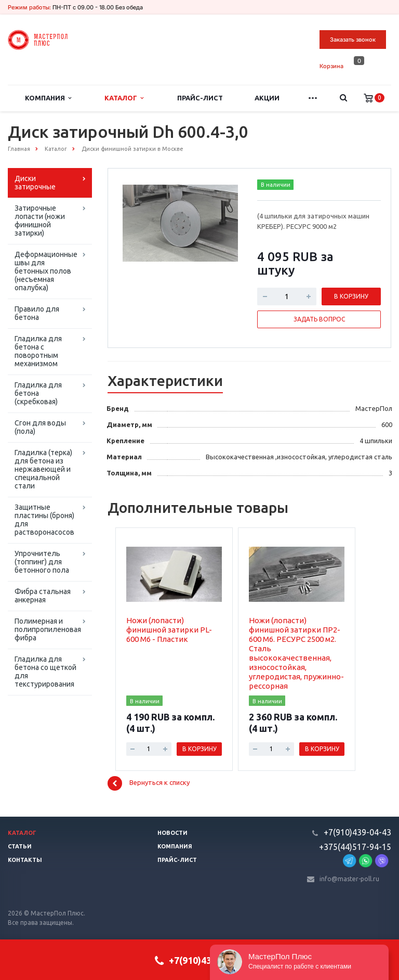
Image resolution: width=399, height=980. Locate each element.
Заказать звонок (353, 40)
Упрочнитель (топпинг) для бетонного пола (42, 562)
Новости (172, 833)
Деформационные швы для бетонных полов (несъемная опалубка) (46, 271)
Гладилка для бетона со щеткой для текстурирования (45, 672)
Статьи (20, 846)
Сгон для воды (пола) (40, 427)
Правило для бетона (37, 313)
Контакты (25, 860)
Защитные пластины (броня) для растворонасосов (44, 520)
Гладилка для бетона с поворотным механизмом (38, 351)
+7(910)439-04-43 (357, 832)
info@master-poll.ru (349, 879)
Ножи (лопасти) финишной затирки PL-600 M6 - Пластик (169, 630)
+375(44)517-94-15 (355, 847)
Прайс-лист (200, 98)
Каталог (124, 98)
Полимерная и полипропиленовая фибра (48, 629)
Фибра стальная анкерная (43, 596)
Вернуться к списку (149, 783)
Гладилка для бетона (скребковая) (38, 393)
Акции (267, 98)
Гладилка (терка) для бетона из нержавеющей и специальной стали (43, 469)
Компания (48, 98)
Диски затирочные (35, 183)
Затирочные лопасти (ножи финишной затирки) (40, 221)
